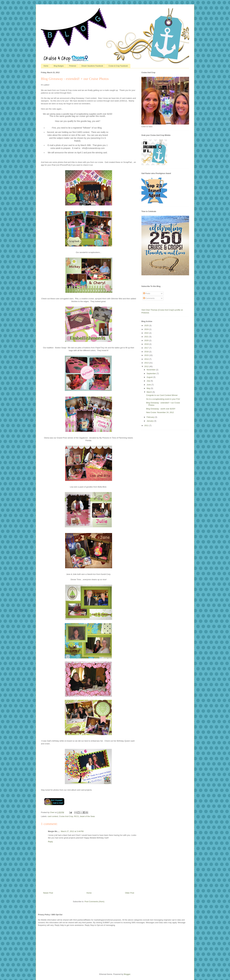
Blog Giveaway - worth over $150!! (161, 409)
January (150, 421)
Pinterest (73, 66)
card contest (53, 816)
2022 (147, 333)
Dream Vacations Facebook (92, 66)
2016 (147, 352)
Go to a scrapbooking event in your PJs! (163, 399)
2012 (147, 366)
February (151, 417)
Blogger (127, 974)
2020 (147, 340)
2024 (147, 329)
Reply (50, 842)
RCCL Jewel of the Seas (84, 816)
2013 (147, 363)
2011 (147, 425)
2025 (147, 325)
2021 (147, 337)
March (150, 392)
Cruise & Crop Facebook (118, 66)
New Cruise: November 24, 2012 (160, 412)
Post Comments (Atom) (94, 902)
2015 (147, 355)
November (151, 370)
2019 (147, 344)
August (150, 377)
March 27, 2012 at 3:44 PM (72, 831)
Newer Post (48, 893)
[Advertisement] (60, 949)
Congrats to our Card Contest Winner (162, 395)
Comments (149, 298)
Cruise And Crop (66, 816)
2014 (147, 359)
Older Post (130, 893)
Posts (147, 293)
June (149, 385)
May (149, 388)
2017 (147, 348)
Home (46, 66)
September (152, 373)
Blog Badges (59, 66)
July (149, 381)
